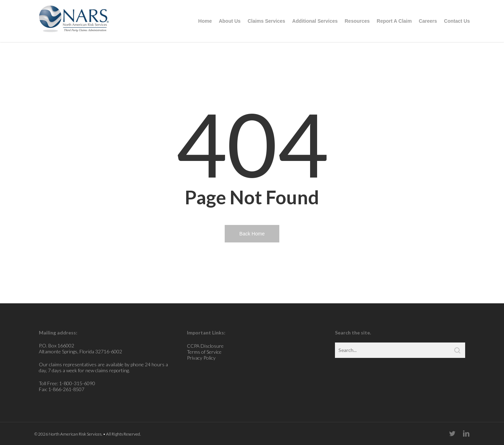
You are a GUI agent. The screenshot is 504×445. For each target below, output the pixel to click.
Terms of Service (204, 352)
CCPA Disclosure (205, 346)
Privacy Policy (201, 358)
